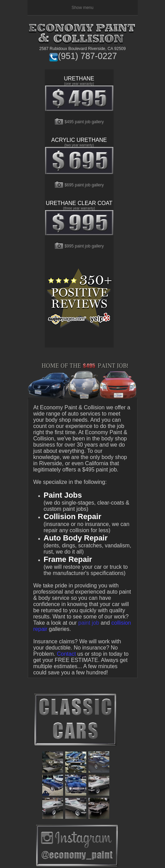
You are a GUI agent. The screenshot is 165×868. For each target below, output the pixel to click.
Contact (66, 654)
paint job (89, 623)
